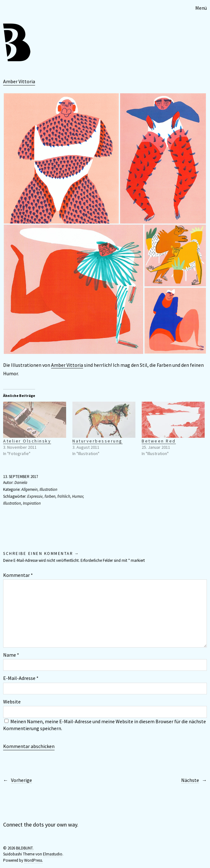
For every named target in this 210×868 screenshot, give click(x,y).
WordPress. (34, 860)
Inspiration (32, 503)
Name (11, 655)
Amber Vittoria (19, 81)
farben (50, 496)
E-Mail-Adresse (21, 678)
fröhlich (64, 496)
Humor (78, 496)
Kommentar (18, 575)
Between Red (159, 441)
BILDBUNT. (25, 848)
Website (12, 702)
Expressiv (35, 496)
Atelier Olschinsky (27, 441)
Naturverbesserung (97, 441)
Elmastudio (53, 854)
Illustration (48, 489)
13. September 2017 (21, 477)
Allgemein (29, 489)
